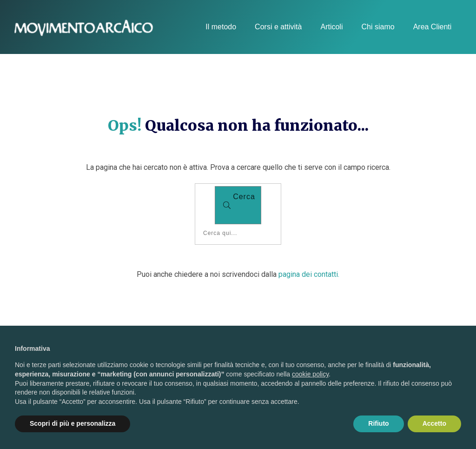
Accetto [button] (434, 423)
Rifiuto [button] (378, 423)
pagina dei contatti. (309, 274)
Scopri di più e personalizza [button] (73, 423)
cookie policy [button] (310, 374)
